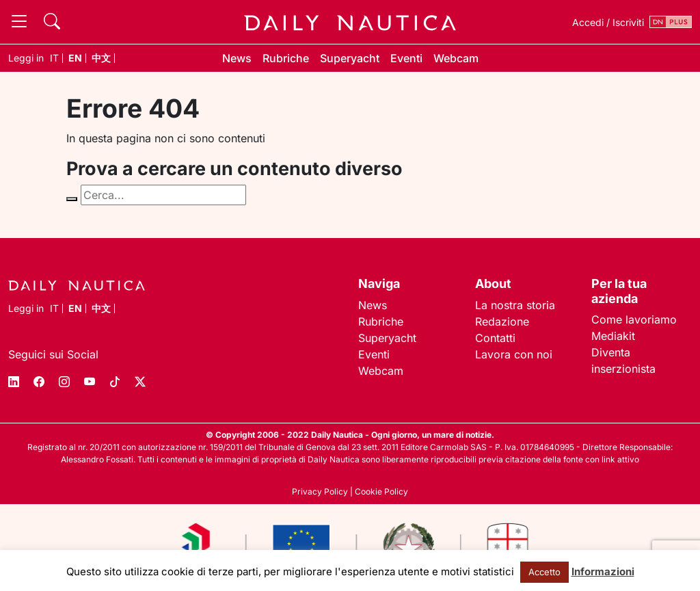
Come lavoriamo (634, 319)
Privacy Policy (320, 491)
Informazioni (603, 572)
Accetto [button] (544, 572)
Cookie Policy (381, 491)
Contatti (495, 338)
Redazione (502, 321)
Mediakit (613, 336)
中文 (101, 58)
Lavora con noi (514, 354)
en (75, 58)
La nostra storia (515, 305)
